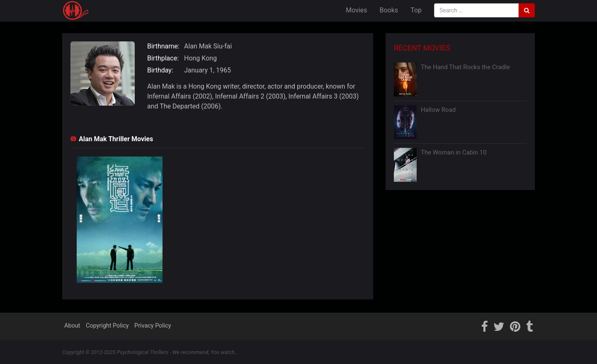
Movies (356, 10)
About (72, 326)
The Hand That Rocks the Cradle (465, 67)
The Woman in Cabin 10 (454, 152)
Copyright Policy (107, 326)
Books (389, 10)
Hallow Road (438, 110)
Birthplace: (163, 58)
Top (416, 10)
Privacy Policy (153, 326)
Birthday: (160, 70)
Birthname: (163, 46)
